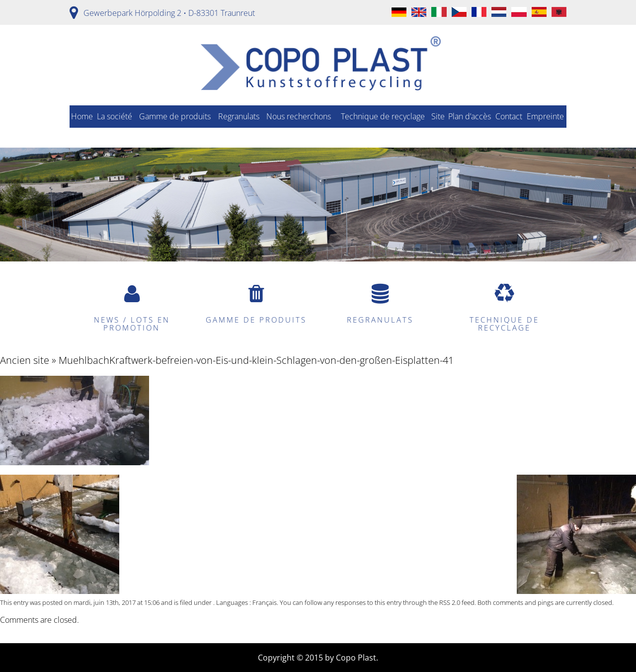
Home (82, 116)
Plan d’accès (470, 116)
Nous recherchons (299, 116)
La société (115, 116)
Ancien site (25, 360)
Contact (509, 116)
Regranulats (239, 116)
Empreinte (545, 116)
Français (265, 602)
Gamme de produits (175, 116)
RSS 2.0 (450, 602)
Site (438, 116)
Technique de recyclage (383, 116)
